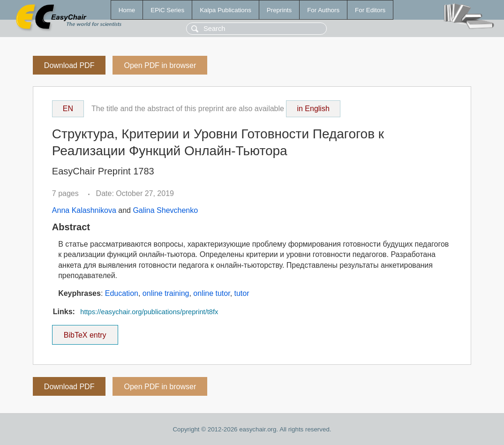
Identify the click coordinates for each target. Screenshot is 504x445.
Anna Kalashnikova (84, 210)
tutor (242, 293)
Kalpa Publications (226, 10)
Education (122, 293)
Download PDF (69, 65)
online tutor (211, 293)
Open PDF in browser (160, 65)
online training (166, 293)
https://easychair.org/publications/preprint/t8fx (149, 312)
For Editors (370, 10)
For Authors (323, 10)
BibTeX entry (85, 332)
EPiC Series (167, 10)
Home (127, 10)
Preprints (279, 10)
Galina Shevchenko (165, 210)
